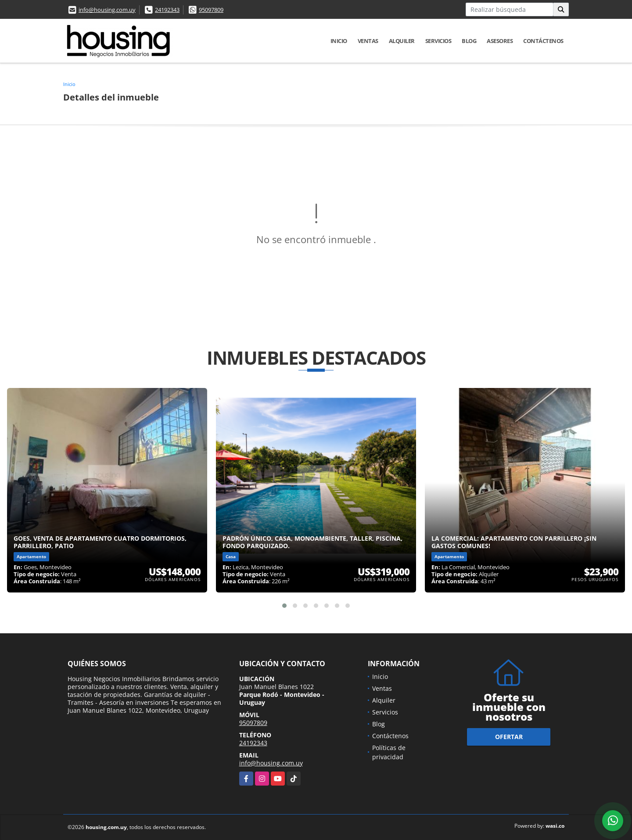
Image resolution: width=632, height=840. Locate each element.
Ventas (368, 41)
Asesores (500, 41)
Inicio (339, 41)
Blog (469, 41)
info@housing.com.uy (107, 10)
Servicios (438, 41)
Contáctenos (543, 41)
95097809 (211, 10)
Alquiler (402, 41)
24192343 (167, 10)
